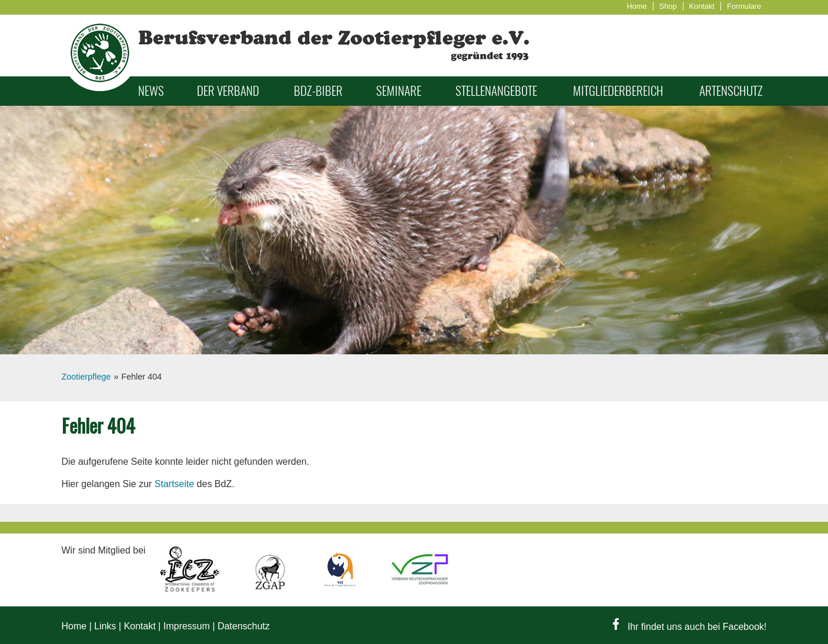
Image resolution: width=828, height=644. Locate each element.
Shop (668, 6)
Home (637, 6)
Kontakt (702, 6)
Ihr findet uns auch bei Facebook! (690, 627)
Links (105, 626)
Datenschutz (244, 626)
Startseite (175, 484)
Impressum (187, 626)
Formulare (744, 6)
